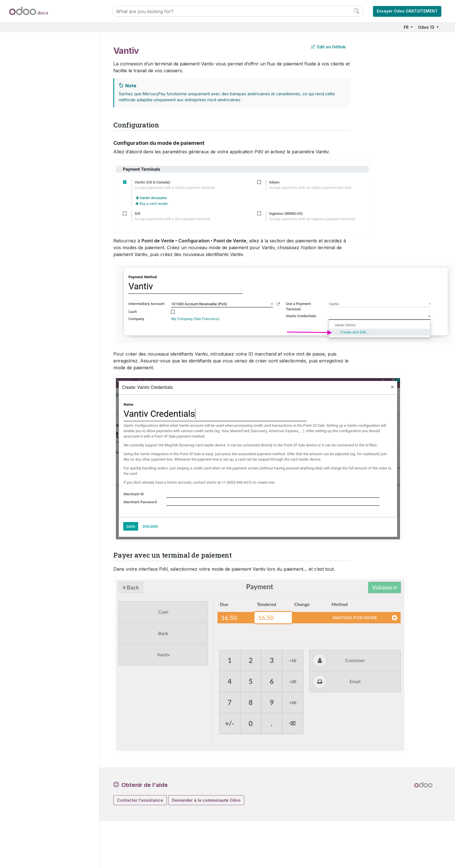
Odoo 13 (427, 27)
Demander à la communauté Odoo (206, 800)
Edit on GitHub (328, 47)
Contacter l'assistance (140, 800)
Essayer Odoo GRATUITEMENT (407, 11)
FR (407, 27)
